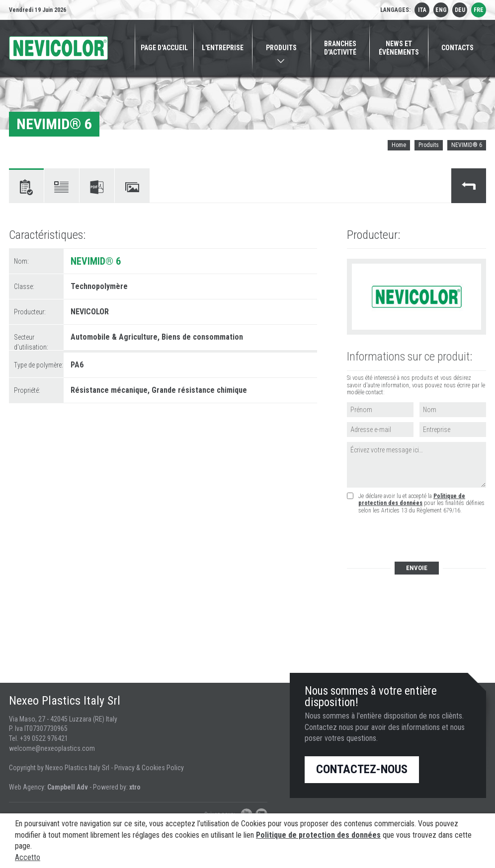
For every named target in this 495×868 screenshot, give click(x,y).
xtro (135, 787)
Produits (429, 145)
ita (422, 10)
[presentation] (422, 539)
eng (441, 10)
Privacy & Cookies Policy (149, 768)
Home (399, 145)
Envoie (417, 568)
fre (479, 10)
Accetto (28, 857)
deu (460, 10)
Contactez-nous (362, 769)
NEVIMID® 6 (467, 145)
